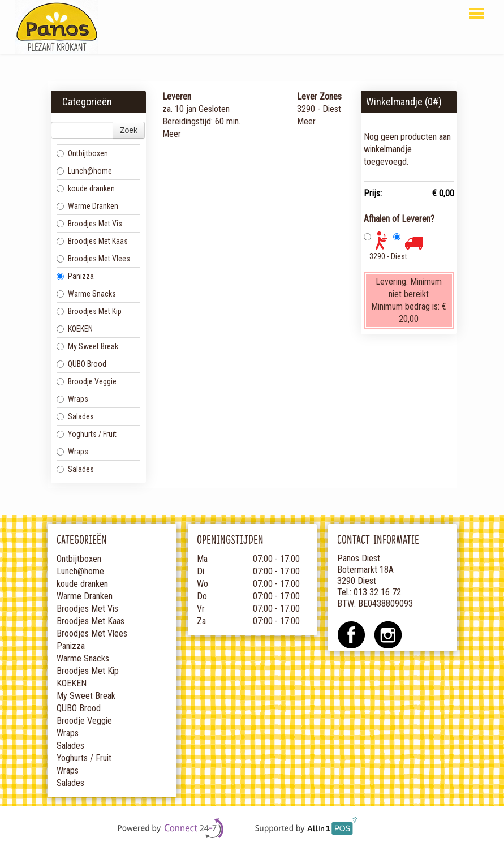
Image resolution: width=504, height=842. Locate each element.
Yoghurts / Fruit (87, 434)
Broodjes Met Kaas (92, 241)
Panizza (75, 276)
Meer (172, 134)
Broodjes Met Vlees (93, 259)
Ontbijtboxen (82, 153)
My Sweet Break (87, 346)
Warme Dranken (87, 206)
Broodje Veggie (87, 381)
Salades (75, 416)
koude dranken (86, 188)
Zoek (129, 130)
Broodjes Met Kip (89, 311)
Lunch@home (84, 171)
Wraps (72, 399)
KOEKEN (75, 329)
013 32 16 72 (377, 592)
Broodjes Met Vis (89, 224)
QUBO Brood (81, 364)
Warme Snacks (86, 294)
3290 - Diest (388, 256)
